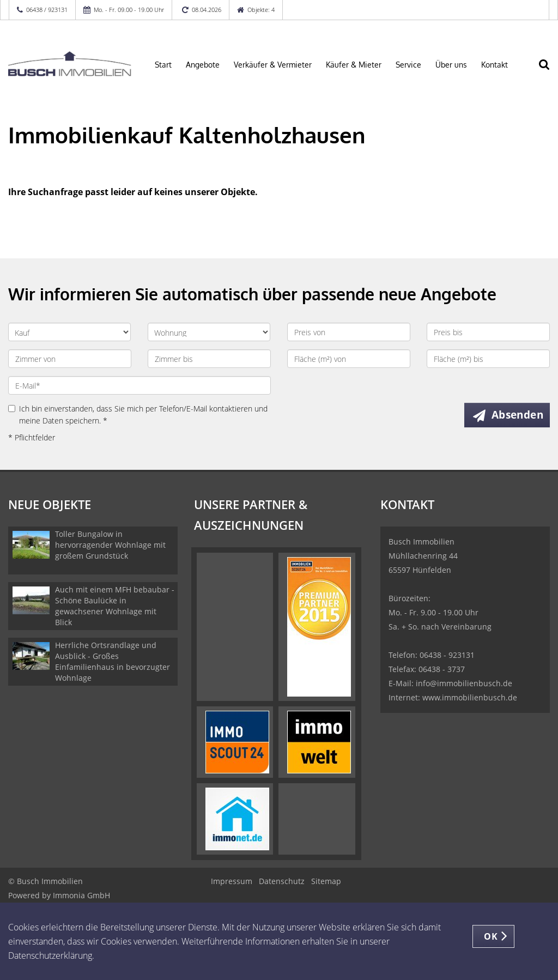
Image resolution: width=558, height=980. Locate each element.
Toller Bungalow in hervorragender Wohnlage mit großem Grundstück (110, 545)
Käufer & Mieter (354, 65)
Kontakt (495, 65)
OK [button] (491, 936)
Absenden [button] (517, 415)
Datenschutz (282, 881)
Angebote (203, 65)
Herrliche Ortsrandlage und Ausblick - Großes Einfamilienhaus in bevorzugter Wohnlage (113, 661)
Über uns (451, 65)
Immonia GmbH (81, 895)
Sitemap (326, 881)
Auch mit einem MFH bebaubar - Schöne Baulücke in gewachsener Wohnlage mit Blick (115, 606)
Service (408, 65)
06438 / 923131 (47, 10)
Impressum (232, 881)
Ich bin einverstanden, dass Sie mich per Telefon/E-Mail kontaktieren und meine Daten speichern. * (138, 415)
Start (163, 65)
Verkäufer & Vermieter (273, 65)
